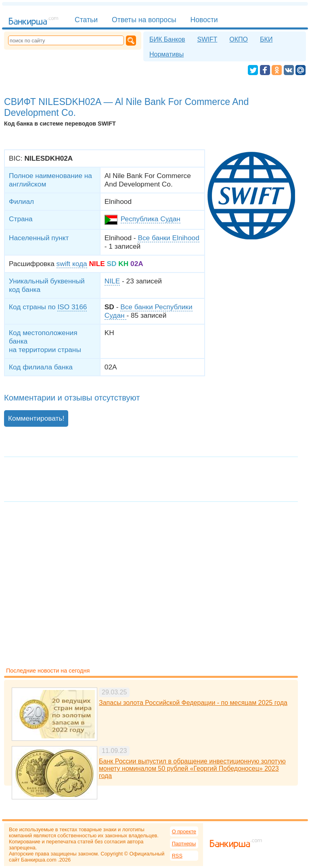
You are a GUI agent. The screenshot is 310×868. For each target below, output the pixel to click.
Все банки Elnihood (168, 238)
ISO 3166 (72, 307)
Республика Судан (151, 219)
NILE (112, 281)
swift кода (72, 264)
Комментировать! (36, 418)
